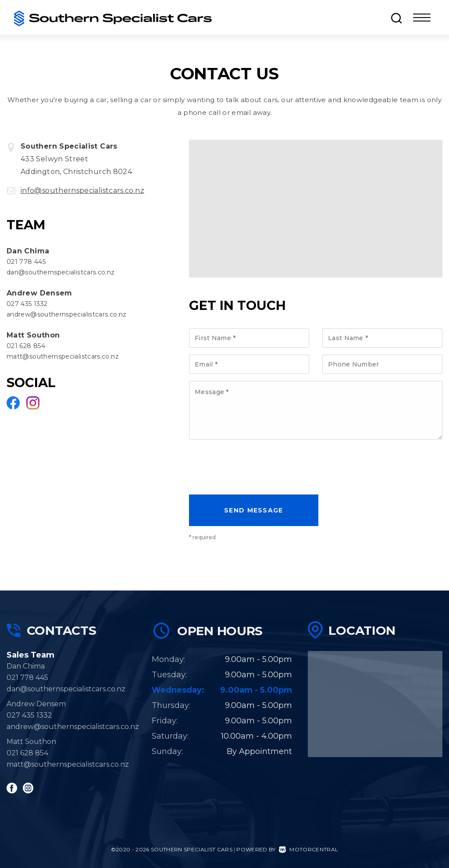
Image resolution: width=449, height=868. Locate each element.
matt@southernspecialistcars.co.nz (63, 356)
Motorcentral (308, 849)
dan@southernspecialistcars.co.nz (61, 272)
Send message (254, 510)
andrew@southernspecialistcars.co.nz (67, 314)
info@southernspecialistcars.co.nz (82, 190)
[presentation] (256, 469)
